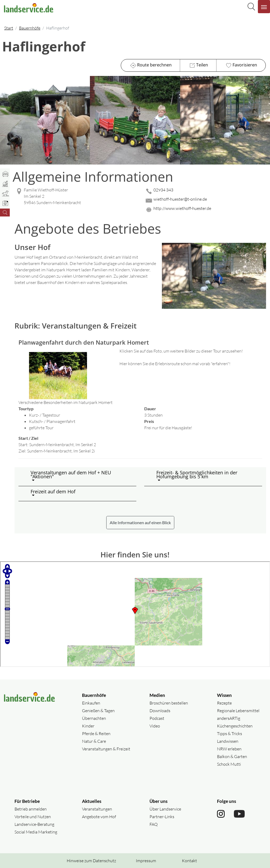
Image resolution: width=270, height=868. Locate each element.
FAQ (154, 824)
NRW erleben (229, 749)
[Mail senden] (205, 201)
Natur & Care (94, 741)
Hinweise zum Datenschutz (91, 861)
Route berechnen (150, 65)
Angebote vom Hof (99, 817)
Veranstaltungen (97, 809)
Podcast (157, 718)
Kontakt (189, 861)
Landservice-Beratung (34, 824)
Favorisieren (241, 65)
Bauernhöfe (30, 28)
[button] (81, 477)
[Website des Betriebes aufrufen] (205, 210)
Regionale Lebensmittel (238, 711)
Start (9, 28)
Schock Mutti (229, 764)
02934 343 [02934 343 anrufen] (163, 190)
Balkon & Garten (232, 756)
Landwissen (228, 741)
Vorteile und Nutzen (33, 817)
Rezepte (224, 703)
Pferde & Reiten (96, 734)
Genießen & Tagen (98, 711)
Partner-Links (162, 817)
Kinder (88, 726)
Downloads (160, 711)
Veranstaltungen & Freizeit (106, 749)
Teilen (198, 65)
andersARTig (229, 718)
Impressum (146, 861)
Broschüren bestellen (169, 703)
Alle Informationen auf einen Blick (140, 522)
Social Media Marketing (36, 832)
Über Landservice (165, 809)
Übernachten (94, 718)
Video (155, 726)
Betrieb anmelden (31, 809)
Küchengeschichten (235, 726)
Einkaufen (91, 703)
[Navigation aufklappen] (264, 7)
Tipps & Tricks (230, 734)
